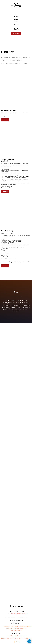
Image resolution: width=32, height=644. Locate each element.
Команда (16, 22)
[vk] (17, 29)
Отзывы (16, 19)
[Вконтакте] (17, 642)
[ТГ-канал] (19, 642)
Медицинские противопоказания (17, 628)
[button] (5, 120)
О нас (16, 14)
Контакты (16, 24)
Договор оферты (17, 630)
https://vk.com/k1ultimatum (17, 636)
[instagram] (15, 29)
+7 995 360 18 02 (20, 611)
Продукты (16, 17)
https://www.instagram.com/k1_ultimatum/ (17, 638)
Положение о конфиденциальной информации (17, 626)
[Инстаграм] (15, 642)
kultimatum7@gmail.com (19, 614)
